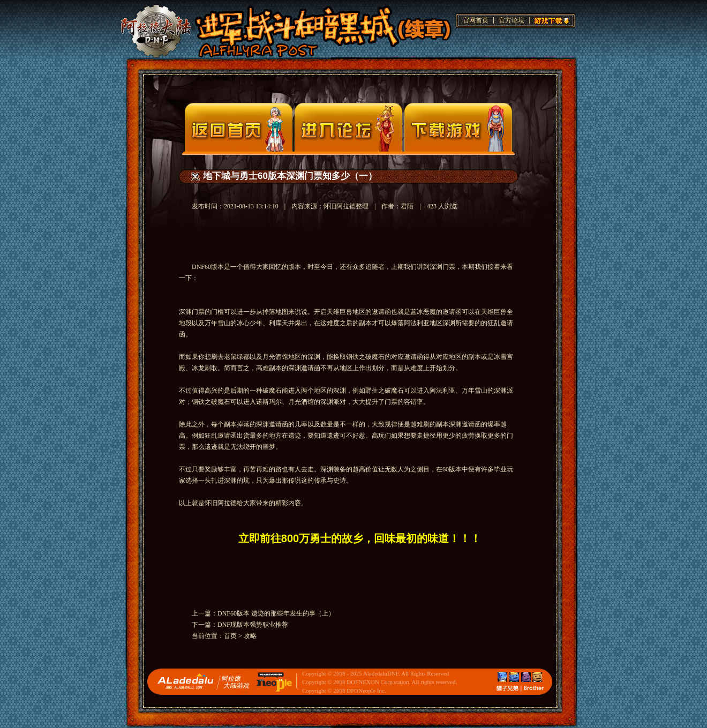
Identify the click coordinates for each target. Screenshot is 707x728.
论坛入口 (348, 127)
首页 (230, 636)
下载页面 (458, 127)
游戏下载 (550, 19)
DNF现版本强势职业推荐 (253, 625)
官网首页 (476, 20)
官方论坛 (512, 20)
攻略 (250, 636)
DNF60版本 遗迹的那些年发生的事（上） (276, 613)
